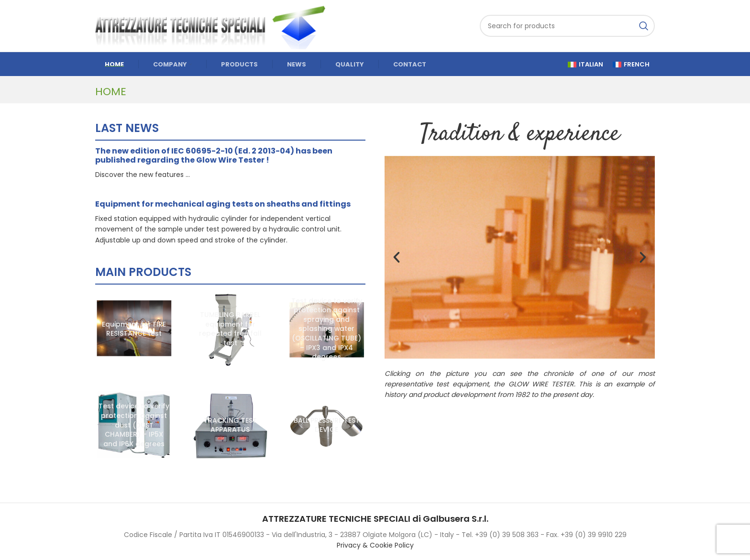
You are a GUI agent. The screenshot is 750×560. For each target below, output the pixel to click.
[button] (397, 257)
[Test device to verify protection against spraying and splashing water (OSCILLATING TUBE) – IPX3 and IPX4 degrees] (327, 329)
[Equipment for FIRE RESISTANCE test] (134, 329)
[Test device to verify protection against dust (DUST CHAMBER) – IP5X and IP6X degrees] (134, 426)
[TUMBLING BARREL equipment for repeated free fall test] (231, 329)
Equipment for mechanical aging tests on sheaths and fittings (223, 204)
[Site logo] (215, 25)
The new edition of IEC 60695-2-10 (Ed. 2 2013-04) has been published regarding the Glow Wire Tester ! (214, 155)
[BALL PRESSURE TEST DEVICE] (327, 426)
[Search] (567, 26)
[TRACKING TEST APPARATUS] (231, 426)
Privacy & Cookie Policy (375, 545)
